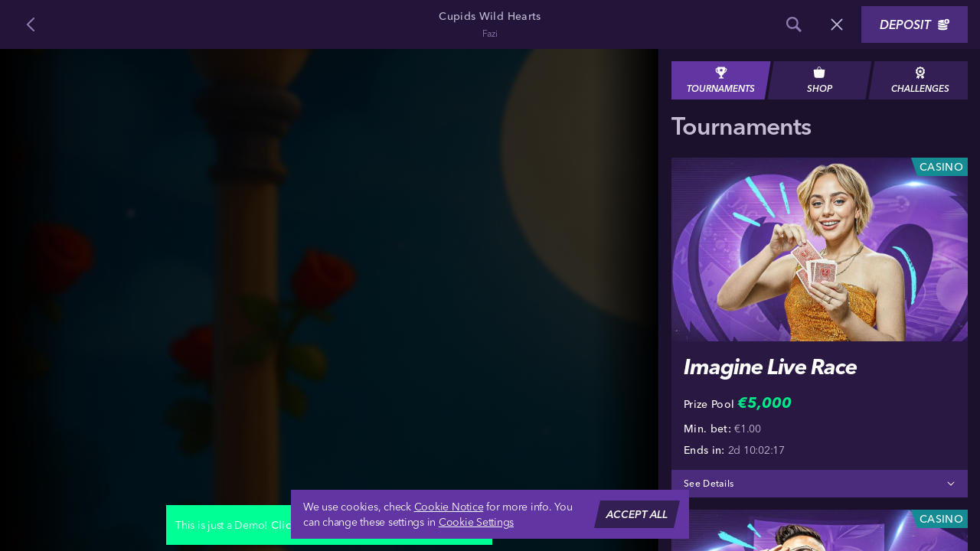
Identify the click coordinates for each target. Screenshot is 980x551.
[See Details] (951, 484)
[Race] (837, 24)
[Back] (31, 24)
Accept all (637, 514)
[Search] (794, 24)
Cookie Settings (476, 522)
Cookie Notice (449, 507)
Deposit (915, 24)
